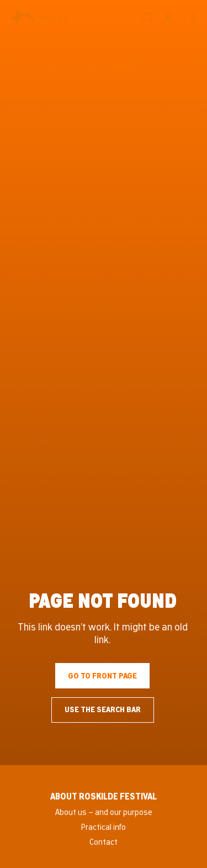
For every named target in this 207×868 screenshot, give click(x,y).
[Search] (148, 17)
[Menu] (190, 17)
